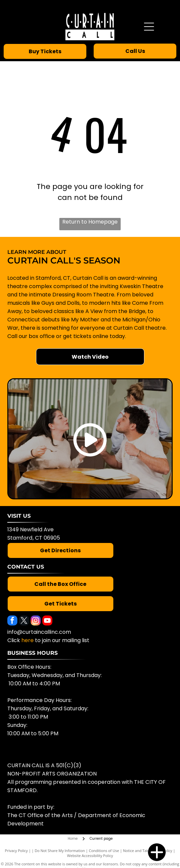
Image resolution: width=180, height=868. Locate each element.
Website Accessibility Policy (90, 856)
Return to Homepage (90, 222)
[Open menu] (149, 27)
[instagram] (36, 621)
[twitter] (24, 621)
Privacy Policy (16, 851)
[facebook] (12, 621)
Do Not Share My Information (60, 851)
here (27, 640)
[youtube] (47, 621)
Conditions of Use (104, 851)
